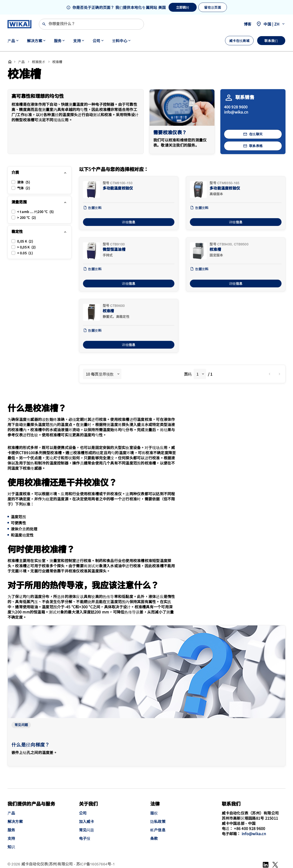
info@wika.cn (236, 112)
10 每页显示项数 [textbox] (100, 374)
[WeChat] (275, 865)
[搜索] (91, 24)
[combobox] (102, 374)
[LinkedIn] (266, 865)
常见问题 (21, 725)
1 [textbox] (197, 374)
